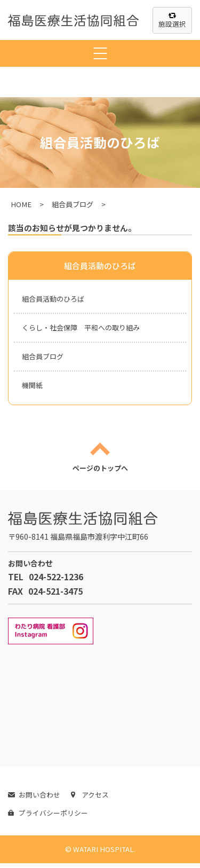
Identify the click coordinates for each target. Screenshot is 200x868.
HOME (21, 204)
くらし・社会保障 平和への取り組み (85, 329)
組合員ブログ (73, 204)
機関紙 (33, 388)
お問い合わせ (34, 799)
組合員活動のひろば (55, 299)
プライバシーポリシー (48, 818)
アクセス (90, 799)
